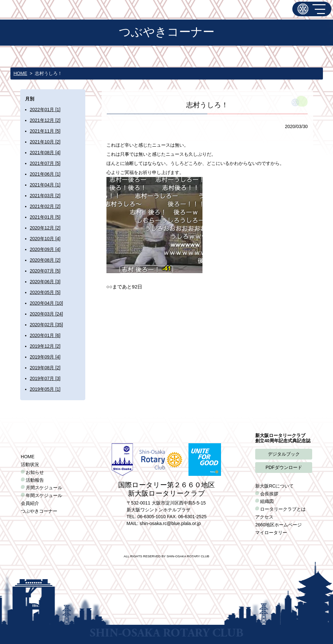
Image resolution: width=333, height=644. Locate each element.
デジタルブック (284, 454)
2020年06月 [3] (45, 282)
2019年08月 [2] (45, 368)
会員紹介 (30, 503)
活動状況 (30, 464)
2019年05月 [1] (45, 389)
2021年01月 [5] (45, 217)
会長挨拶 (269, 494)
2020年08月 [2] (45, 260)
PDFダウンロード (284, 467)
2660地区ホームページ (278, 525)
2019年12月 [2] (45, 346)
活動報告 (35, 480)
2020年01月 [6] (45, 335)
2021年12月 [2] (45, 120)
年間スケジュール (44, 495)
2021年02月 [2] (45, 206)
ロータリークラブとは (283, 509)
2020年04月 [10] (47, 303)
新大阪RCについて (274, 486)
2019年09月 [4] (45, 357)
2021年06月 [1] (45, 174)
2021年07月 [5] (45, 163)
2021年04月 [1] (45, 185)
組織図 (267, 501)
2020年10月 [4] (45, 239)
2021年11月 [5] (45, 131)
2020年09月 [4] (45, 249)
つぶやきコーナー (39, 511)
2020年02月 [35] (47, 325)
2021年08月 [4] (45, 153)
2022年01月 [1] (45, 110)
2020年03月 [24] (47, 314)
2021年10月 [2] (45, 142)
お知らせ (35, 472)
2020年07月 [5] (45, 271)
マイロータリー (271, 533)
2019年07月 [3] (45, 378)
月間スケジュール (44, 488)
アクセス (264, 517)
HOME (21, 73)
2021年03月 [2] (45, 196)
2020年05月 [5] (45, 292)
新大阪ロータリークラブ (303, 9)
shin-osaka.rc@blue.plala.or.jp (170, 523)
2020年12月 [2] (45, 228)
